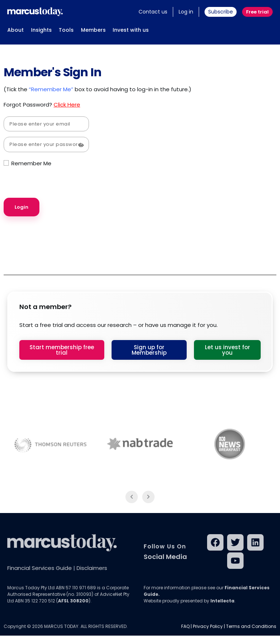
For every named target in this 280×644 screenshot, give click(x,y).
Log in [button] (186, 12)
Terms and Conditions (251, 626)
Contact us (153, 12)
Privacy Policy (208, 626)
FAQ (185, 626)
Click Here (67, 105)
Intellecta (222, 601)
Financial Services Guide (40, 568)
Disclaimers (92, 568)
